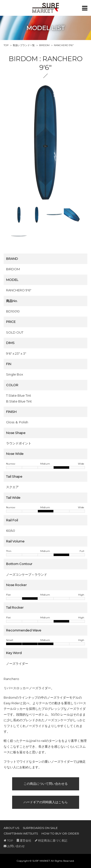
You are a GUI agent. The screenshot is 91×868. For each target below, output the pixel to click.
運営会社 (24, 841)
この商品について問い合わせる (46, 784)
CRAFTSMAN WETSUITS (21, 833)
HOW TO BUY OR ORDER (60, 833)
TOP (6, 45)
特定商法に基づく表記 (51, 841)
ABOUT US (11, 828)
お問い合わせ (14, 846)
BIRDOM (44, 45)
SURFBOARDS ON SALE (40, 828)
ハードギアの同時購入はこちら (46, 802)
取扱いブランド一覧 (24, 45)
